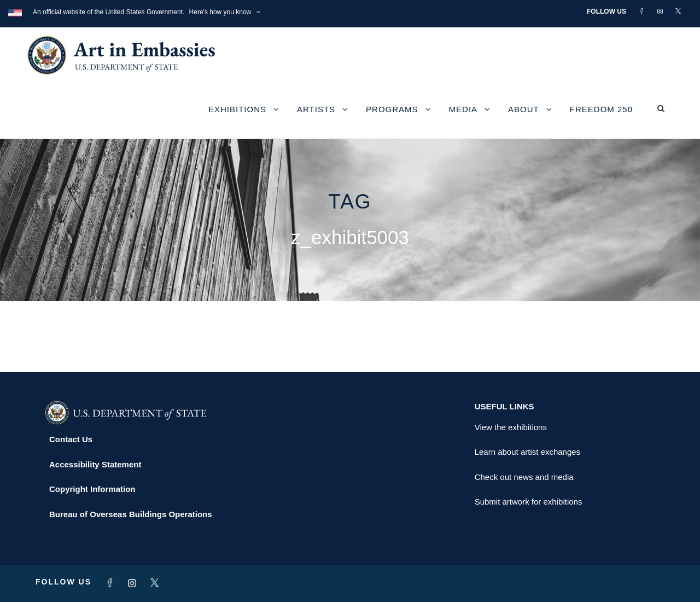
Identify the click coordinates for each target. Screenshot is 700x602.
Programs (392, 109)
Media (463, 109)
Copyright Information (92, 489)
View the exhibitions (511, 427)
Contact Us (71, 439)
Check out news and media (524, 477)
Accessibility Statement (95, 464)
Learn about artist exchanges (527, 452)
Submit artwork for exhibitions (529, 502)
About (524, 109)
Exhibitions (237, 109)
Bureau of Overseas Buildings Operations (131, 514)
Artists (316, 109)
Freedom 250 (601, 109)
